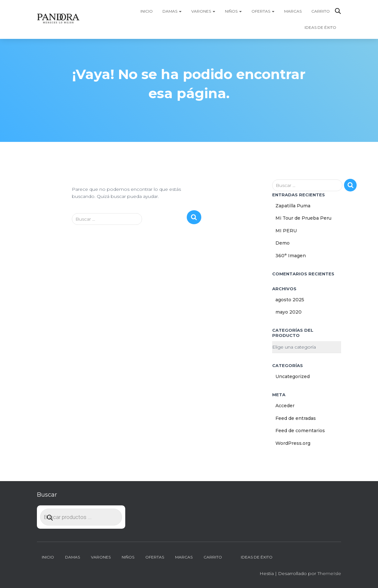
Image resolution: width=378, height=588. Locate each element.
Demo (283, 243)
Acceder (285, 406)
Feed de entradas (296, 418)
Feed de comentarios (300, 431)
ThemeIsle (329, 573)
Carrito (321, 11)
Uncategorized (293, 376)
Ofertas (263, 11)
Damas (172, 11)
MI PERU (286, 231)
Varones (203, 11)
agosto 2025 (290, 300)
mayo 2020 (289, 312)
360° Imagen (291, 256)
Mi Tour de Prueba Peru (303, 218)
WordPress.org (293, 443)
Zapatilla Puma (293, 206)
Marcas (293, 11)
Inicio (147, 11)
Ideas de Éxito (320, 27)
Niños (233, 11)
